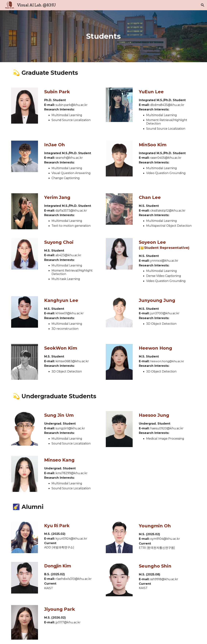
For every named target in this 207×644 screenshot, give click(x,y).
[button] (203, 5)
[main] (103, 36)
